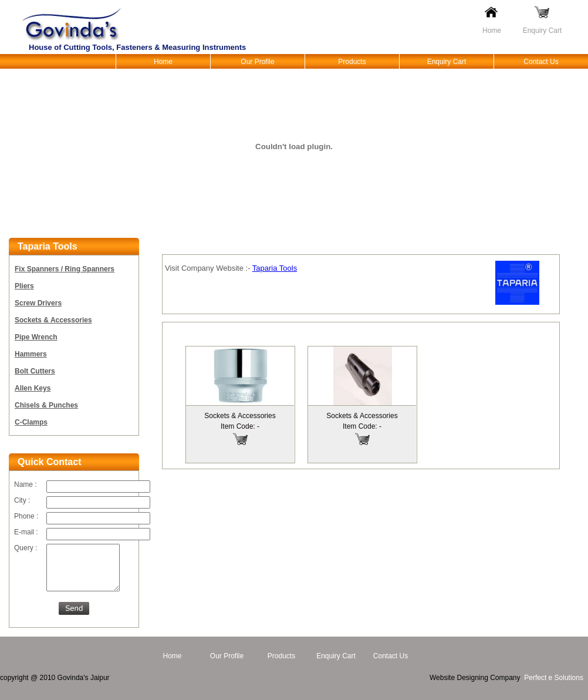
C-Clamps (31, 422)
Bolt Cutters (35, 371)
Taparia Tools (275, 268)
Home (492, 31)
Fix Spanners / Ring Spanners (65, 269)
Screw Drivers (38, 303)
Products (352, 62)
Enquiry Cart (543, 31)
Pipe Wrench (36, 337)
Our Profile (257, 62)
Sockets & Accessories (53, 320)
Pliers (24, 286)
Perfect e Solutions (554, 686)
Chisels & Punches (46, 405)
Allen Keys (33, 388)
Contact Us (541, 62)
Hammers (31, 354)
